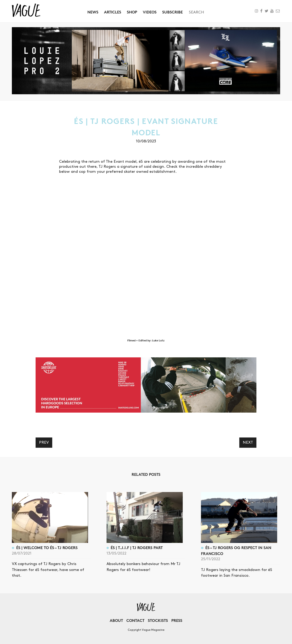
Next (248, 442)
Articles (113, 12)
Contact (135, 620)
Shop (132, 12)
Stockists (158, 620)
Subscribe (172, 12)
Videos (150, 12)
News (93, 12)
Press (177, 620)
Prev (44, 442)
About (116, 620)
